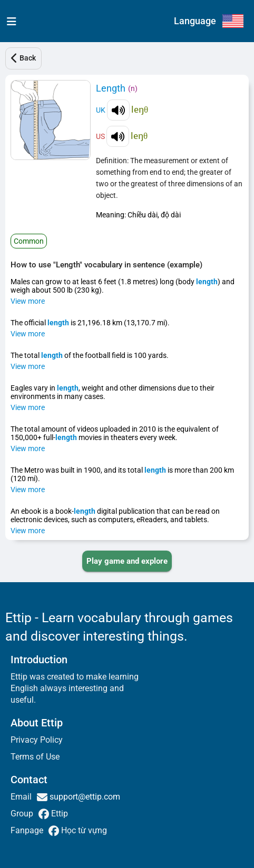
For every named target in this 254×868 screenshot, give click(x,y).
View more (28, 301)
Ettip (58, 814)
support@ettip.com (84, 797)
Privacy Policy (37, 740)
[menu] (9, 21)
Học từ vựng (83, 830)
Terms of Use (35, 757)
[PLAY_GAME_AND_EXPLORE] (127, 561)
